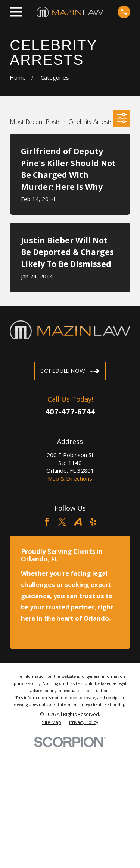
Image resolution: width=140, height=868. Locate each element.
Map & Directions (70, 478)
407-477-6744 (70, 412)
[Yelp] (93, 522)
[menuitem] (52, 722)
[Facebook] (47, 522)
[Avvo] (78, 522)
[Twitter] (62, 522)
